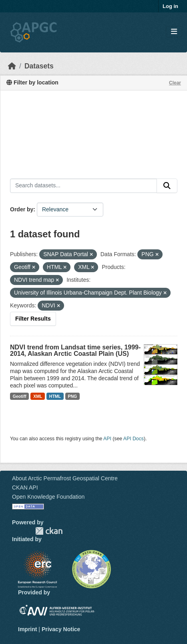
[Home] (12, 66)
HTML (55, 396)
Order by (22, 209)
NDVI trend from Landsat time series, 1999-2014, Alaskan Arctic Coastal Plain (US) (75, 350)
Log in (170, 6)
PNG (73, 396)
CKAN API (25, 488)
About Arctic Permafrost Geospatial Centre (65, 478)
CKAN (49, 531)
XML (38, 396)
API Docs (134, 439)
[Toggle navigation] (174, 32)
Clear (175, 83)
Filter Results (33, 319)
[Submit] (167, 186)
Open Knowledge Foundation (48, 497)
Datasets (39, 66)
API (107, 439)
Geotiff (20, 396)
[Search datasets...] (83, 186)
